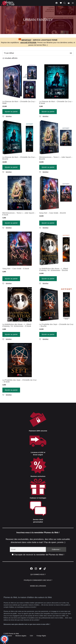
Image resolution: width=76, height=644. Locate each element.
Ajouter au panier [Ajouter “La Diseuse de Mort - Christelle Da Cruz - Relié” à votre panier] (11, 112)
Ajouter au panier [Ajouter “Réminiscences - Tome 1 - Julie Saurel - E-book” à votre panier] (11, 223)
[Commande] (38, 53)
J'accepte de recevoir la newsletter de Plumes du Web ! (38, 555)
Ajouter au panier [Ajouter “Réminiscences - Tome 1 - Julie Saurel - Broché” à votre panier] (48, 167)
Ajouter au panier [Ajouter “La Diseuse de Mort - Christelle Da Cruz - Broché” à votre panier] (11, 167)
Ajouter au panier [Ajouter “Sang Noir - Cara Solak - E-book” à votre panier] (11, 279)
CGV (31, 636)
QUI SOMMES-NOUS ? (38, 575)
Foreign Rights (41, 636)
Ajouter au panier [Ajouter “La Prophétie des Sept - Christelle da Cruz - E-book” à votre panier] (11, 390)
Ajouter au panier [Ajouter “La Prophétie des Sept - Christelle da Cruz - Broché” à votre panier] (48, 334)
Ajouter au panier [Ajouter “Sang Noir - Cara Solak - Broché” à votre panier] (48, 223)
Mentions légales (21, 636)
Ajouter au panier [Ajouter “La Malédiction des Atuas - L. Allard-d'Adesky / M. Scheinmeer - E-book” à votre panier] (11, 334)
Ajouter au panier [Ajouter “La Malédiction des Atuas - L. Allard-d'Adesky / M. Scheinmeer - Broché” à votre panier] (48, 279)
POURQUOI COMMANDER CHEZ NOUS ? (38, 580)
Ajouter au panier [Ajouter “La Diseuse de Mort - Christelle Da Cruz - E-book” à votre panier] (48, 112)
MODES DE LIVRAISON (38, 586)
